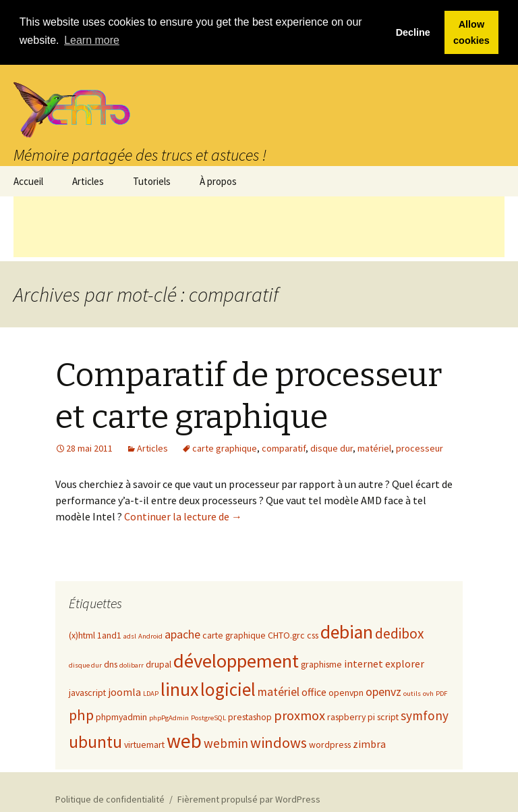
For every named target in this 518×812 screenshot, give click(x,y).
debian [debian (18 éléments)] (347, 631)
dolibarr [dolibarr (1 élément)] (132, 665)
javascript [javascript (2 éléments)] (87, 692)
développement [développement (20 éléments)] (236, 660)
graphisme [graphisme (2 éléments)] (321, 664)
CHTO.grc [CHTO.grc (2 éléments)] (286, 634)
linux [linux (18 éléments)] (179, 689)
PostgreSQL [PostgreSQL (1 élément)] (208, 717)
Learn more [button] (92, 40)
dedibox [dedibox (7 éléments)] (399, 633)
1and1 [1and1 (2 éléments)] (109, 634)
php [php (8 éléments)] (81, 714)
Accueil (28, 180)
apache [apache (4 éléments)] (182, 634)
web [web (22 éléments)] (184, 740)
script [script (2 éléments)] (388, 716)
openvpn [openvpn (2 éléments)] (346, 692)
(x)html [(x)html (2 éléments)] (82, 634)
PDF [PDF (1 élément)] (441, 693)
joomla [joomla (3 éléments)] (124, 691)
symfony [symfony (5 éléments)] (425, 715)
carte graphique (225, 448)
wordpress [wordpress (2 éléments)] (330, 744)
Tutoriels (152, 180)
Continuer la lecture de (183, 516)
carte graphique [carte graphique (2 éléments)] (234, 634)
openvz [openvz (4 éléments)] (383, 691)
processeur (420, 448)
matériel (374, 448)
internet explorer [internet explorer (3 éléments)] (384, 663)
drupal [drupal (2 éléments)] (159, 664)
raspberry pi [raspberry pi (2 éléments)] (351, 716)
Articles (88, 180)
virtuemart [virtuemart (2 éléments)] (144, 744)
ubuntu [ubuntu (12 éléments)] (95, 741)
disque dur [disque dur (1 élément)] (85, 665)
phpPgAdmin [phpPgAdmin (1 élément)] (169, 717)
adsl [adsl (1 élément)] (130, 635)
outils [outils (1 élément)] (412, 693)
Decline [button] (413, 32)
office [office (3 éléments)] (314, 691)
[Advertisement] (259, 225)
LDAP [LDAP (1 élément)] (151, 693)
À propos (218, 180)
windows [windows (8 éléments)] (279, 742)
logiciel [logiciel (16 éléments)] (228, 688)
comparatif (284, 448)
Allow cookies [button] (471, 32)
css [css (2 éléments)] (313, 634)
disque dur (332, 448)
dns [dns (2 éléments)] (111, 664)
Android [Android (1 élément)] (150, 635)
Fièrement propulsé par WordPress (249, 799)
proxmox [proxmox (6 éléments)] (299, 715)
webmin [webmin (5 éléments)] (226, 742)
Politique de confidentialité (110, 799)
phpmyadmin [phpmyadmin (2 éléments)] (121, 716)
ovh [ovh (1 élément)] (428, 693)
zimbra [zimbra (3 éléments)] (369, 743)
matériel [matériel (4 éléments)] (279, 691)
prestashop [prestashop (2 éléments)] (250, 716)
